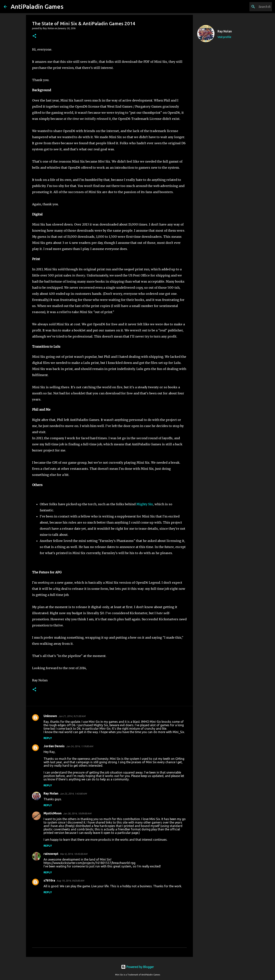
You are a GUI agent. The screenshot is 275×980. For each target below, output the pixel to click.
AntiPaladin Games (37, 6)
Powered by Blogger (137, 967)
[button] (34, 36)
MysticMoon (53, 813)
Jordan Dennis (54, 746)
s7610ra (49, 880)
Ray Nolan (51, 793)
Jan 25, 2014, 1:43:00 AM (73, 794)
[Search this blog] (252, 7)
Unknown (50, 716)
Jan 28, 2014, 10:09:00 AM (77, 813)
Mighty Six (145, 504)
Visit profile (224, 37)
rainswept (51, 854)
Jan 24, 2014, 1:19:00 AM (80, 746)
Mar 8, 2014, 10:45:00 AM (74, 854)
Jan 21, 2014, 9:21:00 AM (72, 716)
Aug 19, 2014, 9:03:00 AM (70, 881)
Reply (48, 738)
